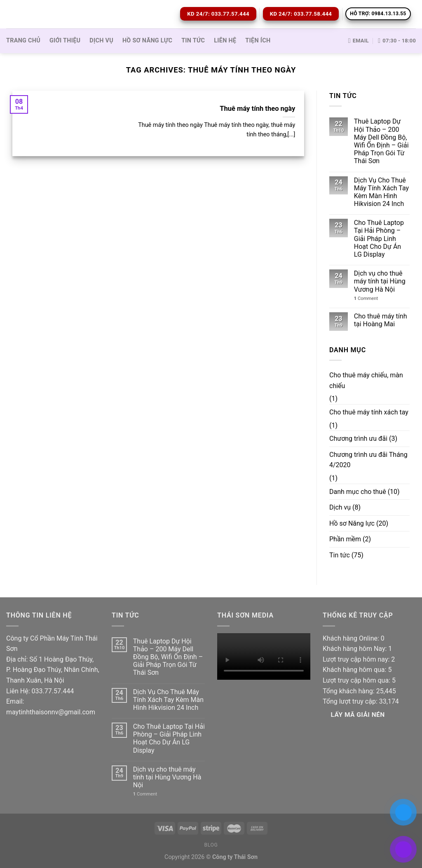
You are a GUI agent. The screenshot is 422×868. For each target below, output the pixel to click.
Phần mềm (345, 539)
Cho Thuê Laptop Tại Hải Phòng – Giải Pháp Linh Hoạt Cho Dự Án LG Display (379, 239)
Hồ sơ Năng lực (147, 41)
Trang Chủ (23, 41)
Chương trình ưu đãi (358, 439)
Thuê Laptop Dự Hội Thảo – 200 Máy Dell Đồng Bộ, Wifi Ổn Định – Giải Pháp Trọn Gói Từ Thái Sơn (381, 141)
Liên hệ (225, 41)
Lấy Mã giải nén (358, 715)
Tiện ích (258, 41)
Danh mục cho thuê (358, 492)
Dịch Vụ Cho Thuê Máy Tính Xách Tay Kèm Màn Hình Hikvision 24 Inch (381, 192)
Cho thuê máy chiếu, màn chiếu (366, 380)
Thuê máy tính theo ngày (257, 109)
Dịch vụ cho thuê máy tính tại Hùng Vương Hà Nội (380, 281)
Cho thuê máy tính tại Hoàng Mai (381, 320)
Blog (211, 845)
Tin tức (193, 41)
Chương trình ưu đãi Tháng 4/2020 (368, 460)
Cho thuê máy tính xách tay (369, 412)
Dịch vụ (101, 41)
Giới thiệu (65, 41)
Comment (366, 298)
